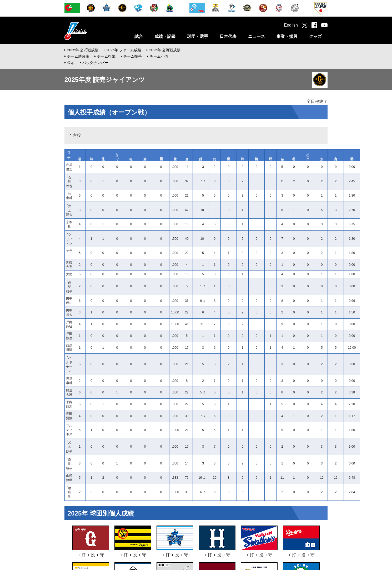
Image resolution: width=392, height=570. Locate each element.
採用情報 (132, 543)
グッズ (315, 36)
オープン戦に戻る (199, 468)
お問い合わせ (196, 543)
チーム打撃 (106, 56)
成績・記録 (165, 36)
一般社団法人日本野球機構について (92, 543)
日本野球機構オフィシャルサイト (89, 31)
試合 (139, 36)
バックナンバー (95, 63)
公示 (71, 63)
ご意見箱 (220, 543)
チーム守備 (159, 56)
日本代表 (228, 36)
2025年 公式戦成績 (83, 50)
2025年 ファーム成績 (124, 50)
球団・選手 (198, 36)
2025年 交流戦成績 (165, 50)
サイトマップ (311, 543)
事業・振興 (287, 36)
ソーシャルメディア (279, 543)
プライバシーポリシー (163, 543)
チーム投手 (133, 56)
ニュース (257, 36)
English (291, 25)
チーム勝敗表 (78, 56)
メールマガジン (246, 543)
